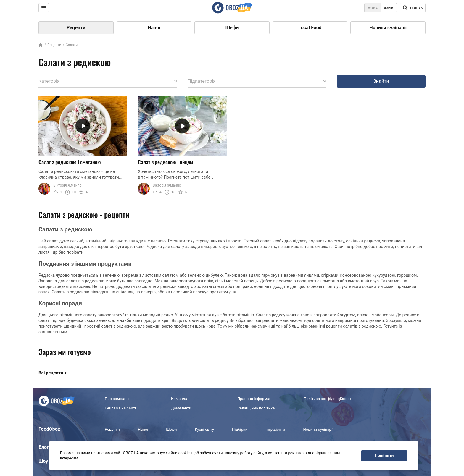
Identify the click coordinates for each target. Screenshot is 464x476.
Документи (181, 408)
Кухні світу (204, 429)
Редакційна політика (256, 408)
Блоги (45, 447)
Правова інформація (256, 399)
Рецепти (76, 28)
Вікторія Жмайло (67, 185)
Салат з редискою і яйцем (165, 162)
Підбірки (240, 429)
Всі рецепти (51, 373)
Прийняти (384, 456)
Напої (154, 28)
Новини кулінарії (388, 28)
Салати (72, 45)
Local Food (310, 28)
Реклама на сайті (120, 408)
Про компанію (118, 399)
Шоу (43, 461)
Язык (389, 8)
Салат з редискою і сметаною (70, 162)
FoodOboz (49, 429)
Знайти (381, 81)
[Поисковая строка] (413, 8)
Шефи (232, 28)
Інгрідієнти (275, 429)
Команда (179, 399)
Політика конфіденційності (328, 399)
